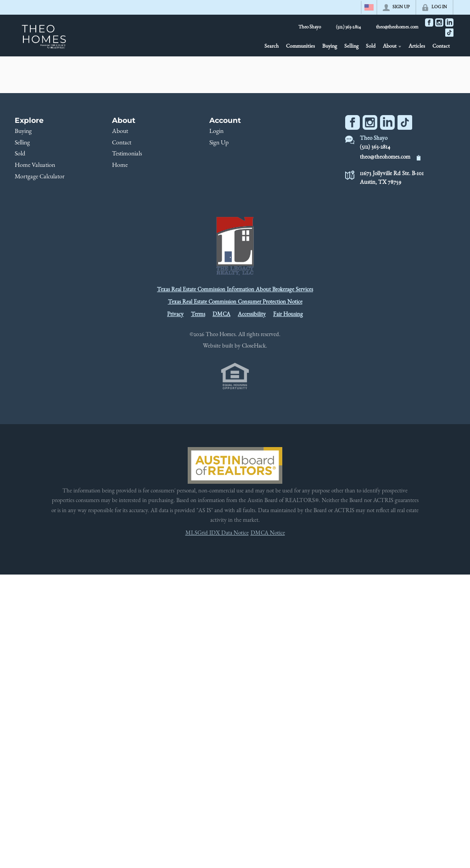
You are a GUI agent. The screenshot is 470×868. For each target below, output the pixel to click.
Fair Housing (288, 315)
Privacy (175, 315)
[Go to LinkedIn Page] (449, 22)
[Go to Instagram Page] (439, 22)
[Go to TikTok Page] (449, 33)
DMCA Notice (268, 534)
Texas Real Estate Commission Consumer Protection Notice (235, 302)
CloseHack (254, 346)
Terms (198, 315)
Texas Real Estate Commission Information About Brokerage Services (235, 290)
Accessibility (252, 315)
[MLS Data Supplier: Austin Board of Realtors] (235, 465)
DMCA (221, 315)
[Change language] (369, 7)
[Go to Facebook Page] (429, 22)
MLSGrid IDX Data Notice (217, 534)
